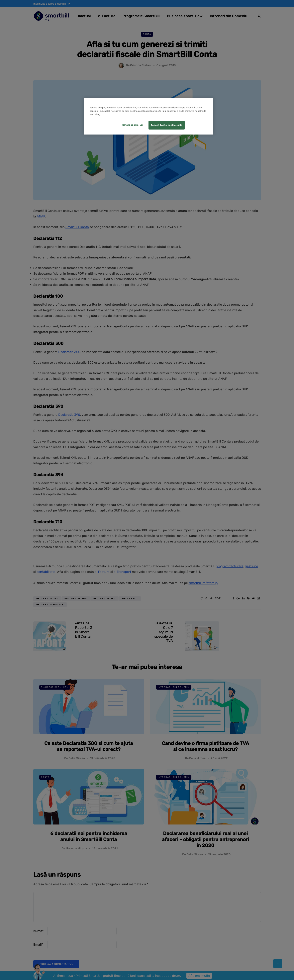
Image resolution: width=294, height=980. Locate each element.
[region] (148, 116)
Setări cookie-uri (133, 125)
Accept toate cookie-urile (167, 125)
